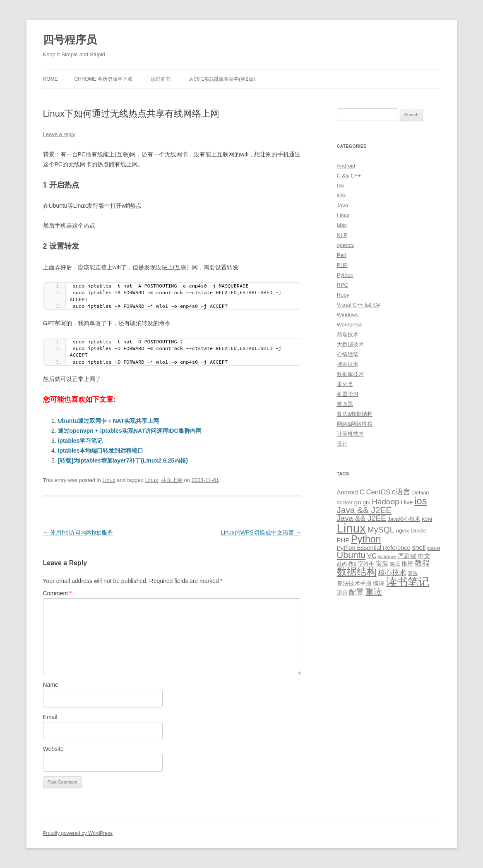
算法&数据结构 (355, 414)
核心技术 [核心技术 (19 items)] (392, 573)
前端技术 (348, 334)
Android (346, 166)
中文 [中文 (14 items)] (424, 556)
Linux (109, 480)
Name (51, 685)
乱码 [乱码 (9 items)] (342, 564)
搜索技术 (348, 364)
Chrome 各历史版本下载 (104, 79)
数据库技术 (350, 374)
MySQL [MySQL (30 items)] (381, 530)
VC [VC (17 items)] (372, 556)
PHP (342, 265)
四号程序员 (70, 40)
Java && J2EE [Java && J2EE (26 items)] (362, 518)
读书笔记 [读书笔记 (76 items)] (408, 582)
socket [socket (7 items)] (434, 548)
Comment (58, 593)
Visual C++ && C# (359, 305)
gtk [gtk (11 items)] (367, 502)
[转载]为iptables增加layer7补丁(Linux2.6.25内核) (123, 460)
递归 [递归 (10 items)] (342, 593)
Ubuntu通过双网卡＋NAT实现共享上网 (109, 421)
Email (50, 717)
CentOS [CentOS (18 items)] (378, 492)
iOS (341, 195)
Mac (342, 225)
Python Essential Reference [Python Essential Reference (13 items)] (374, 548)
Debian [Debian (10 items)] (421, 493)
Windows (348, 315)
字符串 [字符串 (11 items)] (366, 564)
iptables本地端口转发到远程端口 (101, 451)
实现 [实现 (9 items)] (395, 564)
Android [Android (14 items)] (347, 492)
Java (342, 205)
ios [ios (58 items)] (421, 501)
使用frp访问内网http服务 (78, 532)
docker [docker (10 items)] (345, 502)
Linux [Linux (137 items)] (351, 528)
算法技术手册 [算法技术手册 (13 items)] (354, 583)
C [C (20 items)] (362, 492)
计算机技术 (350, 434)
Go (340, 186)
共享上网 (172, 480)
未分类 (345, 384)
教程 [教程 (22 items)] (422, 563)
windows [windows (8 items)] (387, 556)
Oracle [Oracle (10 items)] (418, 531)
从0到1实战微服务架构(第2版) (222, 79)
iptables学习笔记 (80, 441)
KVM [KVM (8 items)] (427, 519)
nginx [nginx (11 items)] (403, 531)
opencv (346, 245)
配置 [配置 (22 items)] (356, 592)
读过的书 (161, 79)
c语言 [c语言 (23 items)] (401, 492)
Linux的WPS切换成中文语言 (261, 532)
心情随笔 (348, 354)
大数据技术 (350, 344)
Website (53, 749)
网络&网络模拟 (355, 424)
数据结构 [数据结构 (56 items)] (357, 572)
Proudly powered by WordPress (78, 833)
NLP (342, 235)
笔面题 (345, 404)
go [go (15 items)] (358, 502)
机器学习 (348, 394)
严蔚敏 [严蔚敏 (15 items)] (407, 556)
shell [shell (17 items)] (419, 547)
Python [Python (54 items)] (366, 539)
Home (50, 79)
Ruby (343, 295)
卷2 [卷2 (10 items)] (352, 564)
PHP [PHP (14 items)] (343, 540)
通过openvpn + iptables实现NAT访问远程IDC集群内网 (130, 431)
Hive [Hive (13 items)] (407, 502)
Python (345, 275)
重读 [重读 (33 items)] (374, 592)
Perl (342, 255)
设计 (342, 444)
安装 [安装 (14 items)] (382, 563)
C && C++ (349, 176)
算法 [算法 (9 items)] (413, 573)
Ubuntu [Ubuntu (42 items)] (351, 555)
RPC (342, 285)
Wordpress (350, 325)
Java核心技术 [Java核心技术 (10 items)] (404, 519)
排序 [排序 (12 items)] (407, 563)
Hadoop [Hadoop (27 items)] (385, 502)
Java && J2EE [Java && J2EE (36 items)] (364, 510)
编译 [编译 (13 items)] (379, 583)
